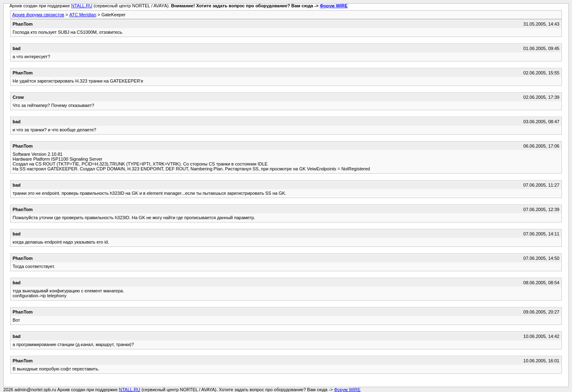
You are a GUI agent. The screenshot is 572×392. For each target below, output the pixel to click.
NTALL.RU (82, 6)
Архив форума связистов (38, 15)
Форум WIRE (334, 6)
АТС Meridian (83, 15)
